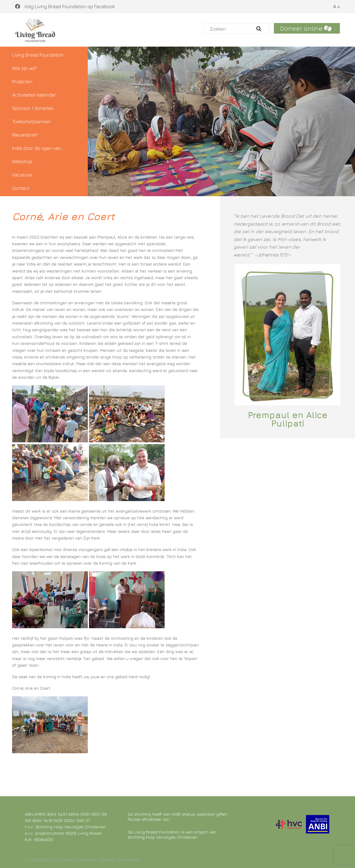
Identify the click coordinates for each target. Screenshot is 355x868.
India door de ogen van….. (39, 148)
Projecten (22, 81)
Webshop (22, 161)
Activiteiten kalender (34, 95)
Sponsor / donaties (33, 108)
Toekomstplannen (31, 121)
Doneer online (306, 28)
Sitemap (108, 859)
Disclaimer (129, 859)
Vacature (22, 175)
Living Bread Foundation (38, 55)
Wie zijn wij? (25, 68)
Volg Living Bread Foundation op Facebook (65, 6)
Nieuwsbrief (25, 135)
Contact (21, 188)
